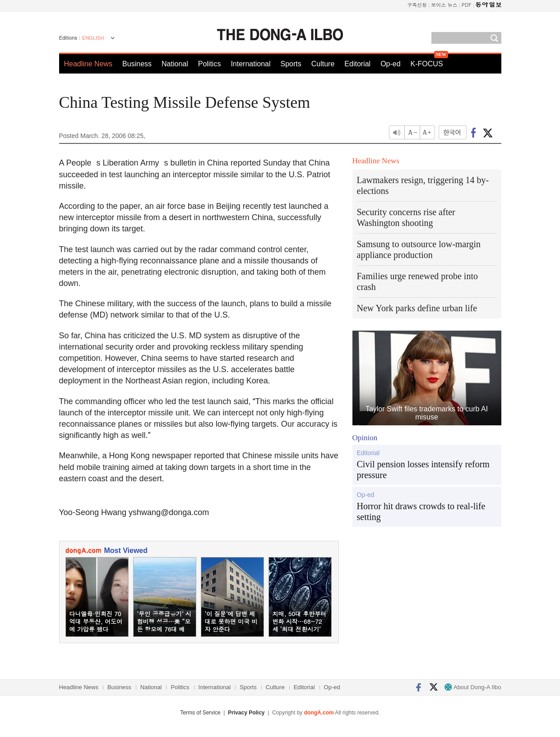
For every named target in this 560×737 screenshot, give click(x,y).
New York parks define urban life (417, 308)
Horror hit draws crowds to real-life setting (421, 511)
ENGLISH (93, 38)
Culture (323, 64)
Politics (210, 64)
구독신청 (417, 5)
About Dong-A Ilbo (473, 687)
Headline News (88, 64)
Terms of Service (200, 713)
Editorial (357, 64)
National (175, 64)
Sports (291, 64)
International (250, 64)
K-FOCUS (427, 64)
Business (137, 64)
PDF (467, 5)
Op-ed (390, 64)
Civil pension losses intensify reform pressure (423, 470)
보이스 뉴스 (444, 5)
